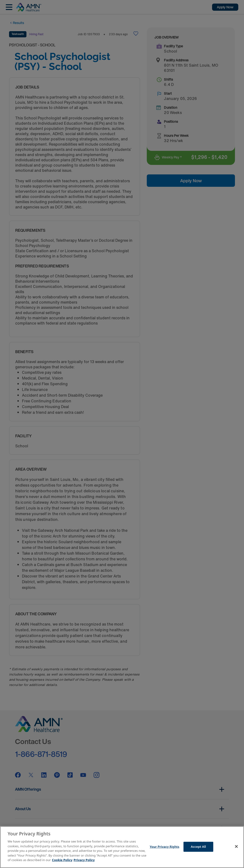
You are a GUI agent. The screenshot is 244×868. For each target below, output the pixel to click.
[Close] (236, 847)
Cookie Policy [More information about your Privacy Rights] (62, 860)
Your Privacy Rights (164, 847)
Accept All (198, 847)
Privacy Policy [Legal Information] (84, 860)
